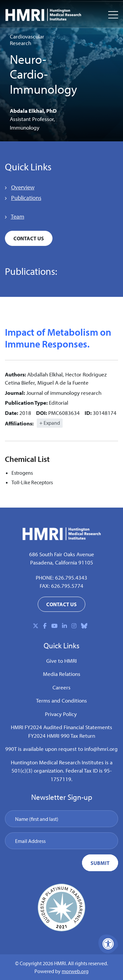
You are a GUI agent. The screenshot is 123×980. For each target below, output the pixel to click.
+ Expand (50, 423)
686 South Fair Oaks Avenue (62, 554)
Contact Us (29, 238)
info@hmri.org (101, 749)
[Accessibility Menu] (108, 944)
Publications (26, 198)
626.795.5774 (67, 586)
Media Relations (62, 674)
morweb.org (75, 971)
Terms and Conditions (61, 700)
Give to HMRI (61, 661)
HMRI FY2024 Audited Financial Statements (61, 727)
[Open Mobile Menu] (113, 15)
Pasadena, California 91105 (62, 562)
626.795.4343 (71, 577)
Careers (61, 687)
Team (18, 216)
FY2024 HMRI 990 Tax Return (62, 736)
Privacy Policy (61, 714)
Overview (23, 187)
